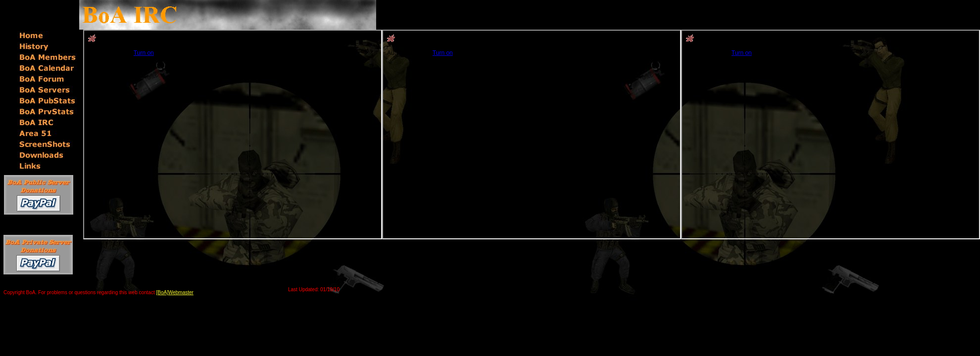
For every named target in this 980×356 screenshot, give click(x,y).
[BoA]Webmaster (175, 292)
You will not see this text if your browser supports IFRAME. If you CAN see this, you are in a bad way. (233, 134)
